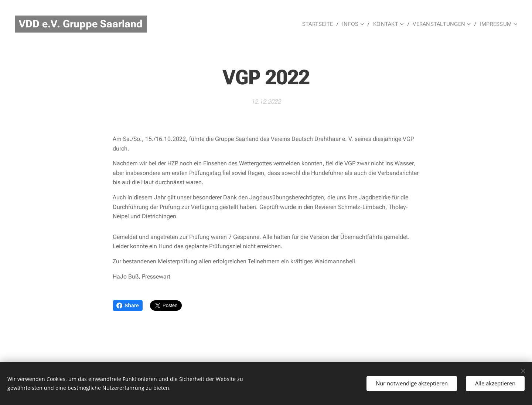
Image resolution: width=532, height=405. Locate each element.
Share (128, 306)
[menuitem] (321, 24)
